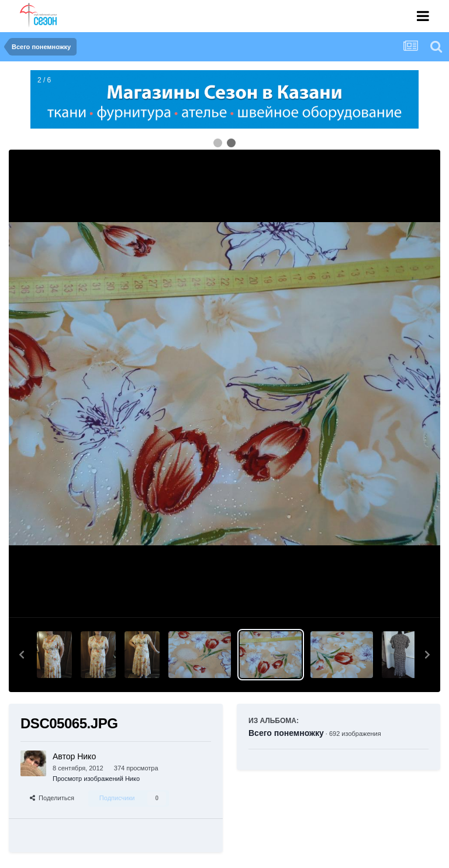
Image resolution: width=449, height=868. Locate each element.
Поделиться (52, 798)
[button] (22, 655)
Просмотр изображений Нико (96, 779)
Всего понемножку (286, 733)
